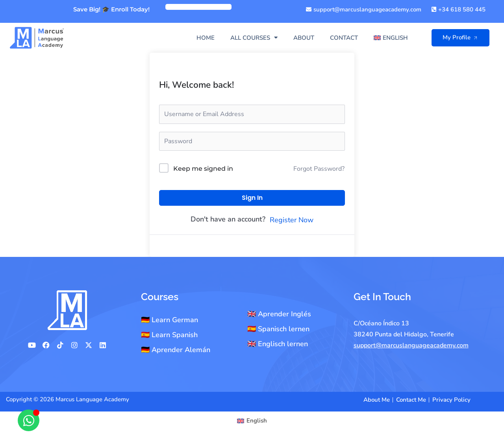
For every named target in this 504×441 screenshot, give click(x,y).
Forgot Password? (319, 169)
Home (206, 38)
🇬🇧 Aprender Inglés (279, 314)
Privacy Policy (451, 400)
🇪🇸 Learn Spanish (169, 335)
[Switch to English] (252, 421)
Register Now (292, 220)
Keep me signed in (203, 169)
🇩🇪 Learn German (170, 320)
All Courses (254, 38)
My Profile (461, 37)
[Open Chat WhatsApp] (29, 420)
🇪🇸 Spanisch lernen (278, 329)
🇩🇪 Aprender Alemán (176, 350)
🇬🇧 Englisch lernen (278, 344)
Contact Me (411, 400)
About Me (377, 400)
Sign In (252, 198)
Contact (344, 38)
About (304, 38)
